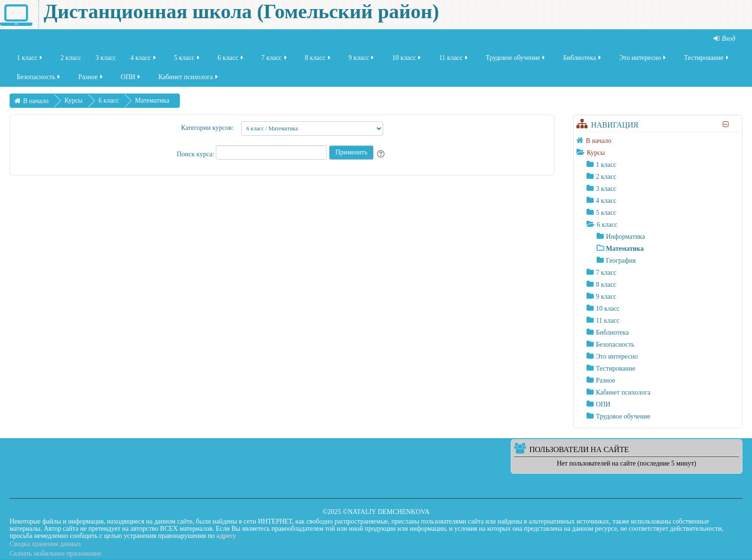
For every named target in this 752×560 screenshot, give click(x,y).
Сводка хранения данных (45, 544)
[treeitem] (658, 140)
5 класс (188, 59)
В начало (598, 141)
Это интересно (643, 59)
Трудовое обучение (516, 59)
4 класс (144, 59)
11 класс (454, 59)
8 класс (318, 59)
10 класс (407, 59)
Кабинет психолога (189, 78)
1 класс (30, 59)
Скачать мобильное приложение (55, 554)
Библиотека (583, 59)
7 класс (275, 59)
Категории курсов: (207, 128)
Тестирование (707, 59)
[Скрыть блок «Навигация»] (726, 124)
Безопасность (39, 78)
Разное (91, 78)
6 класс (231, 59)
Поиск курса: (196, 154)
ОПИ (131, 78)
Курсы (596, 153)
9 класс (362, 59)
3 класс (106, 59)
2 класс (71, 59)
